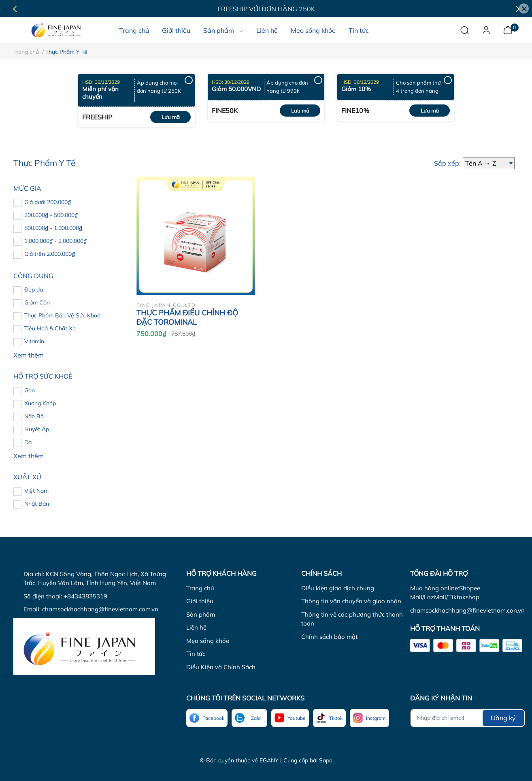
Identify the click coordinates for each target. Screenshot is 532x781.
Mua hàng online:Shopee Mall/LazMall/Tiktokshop (445, 593)
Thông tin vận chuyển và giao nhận (351, 601)
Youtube (297, 718)
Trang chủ (200, 588)
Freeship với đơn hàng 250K (266, 9)
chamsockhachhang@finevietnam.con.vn (467, 610)
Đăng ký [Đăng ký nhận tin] (503, 718)
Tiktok (336, 718)
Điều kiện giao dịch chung (338, 588)
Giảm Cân (37, 302)
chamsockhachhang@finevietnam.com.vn (100, 609)
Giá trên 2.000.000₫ (50, 254)
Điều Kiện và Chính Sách (221, 667)
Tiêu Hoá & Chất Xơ (50, 328)
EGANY (269, 760)
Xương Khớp (40, 403)
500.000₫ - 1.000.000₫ (53, 228)
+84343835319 (85, 596)
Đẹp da (34, 289)
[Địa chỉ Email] (468, 718)
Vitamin (34, 341)
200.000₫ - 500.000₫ (51, 215)
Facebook (213, 718)
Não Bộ (34, 416)
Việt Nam (36, 491)
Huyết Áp (37, 429)
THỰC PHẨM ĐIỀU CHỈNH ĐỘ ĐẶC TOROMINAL (187, 317)
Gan (30, 390)
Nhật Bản (37, 504)
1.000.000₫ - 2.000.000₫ (55, 241)
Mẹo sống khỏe (208, 641)
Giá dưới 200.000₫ (48, 202)
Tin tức (196, 654)
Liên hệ (196, 627)
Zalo (256, 718)
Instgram (376, 718)
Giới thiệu (200, 601)
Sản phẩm (201, 614)
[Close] (524, 9)
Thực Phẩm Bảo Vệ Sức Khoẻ (62, 315)
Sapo (326, 760)
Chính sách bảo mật (329, 637)
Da (28, 442)
